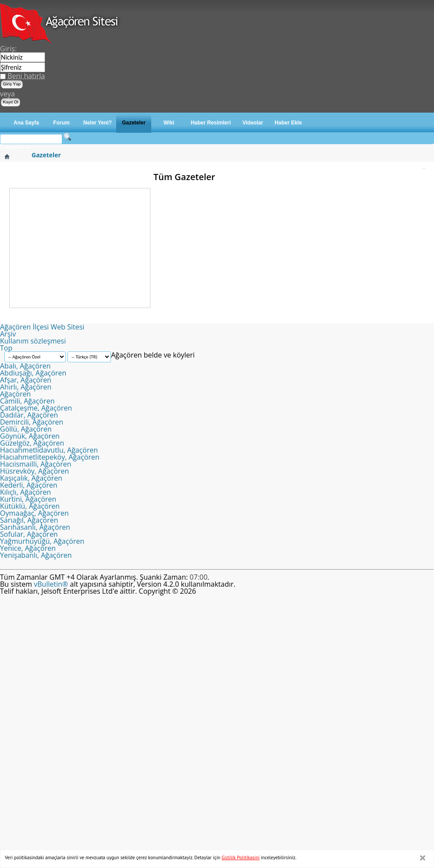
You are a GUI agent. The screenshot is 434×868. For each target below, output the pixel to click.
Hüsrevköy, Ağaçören (34, 471)
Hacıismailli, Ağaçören (36, 464)
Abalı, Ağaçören (25, 366)
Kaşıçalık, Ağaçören (31, 478)
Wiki (169, 123)
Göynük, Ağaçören (30, 436)
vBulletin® (51, 584)
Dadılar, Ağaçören (29, 415)
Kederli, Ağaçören (29, 485)
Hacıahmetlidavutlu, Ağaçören (49, 450)
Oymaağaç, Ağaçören (34, 513)
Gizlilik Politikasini (241, 857)
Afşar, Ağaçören (26, 380)
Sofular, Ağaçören (29, 534)
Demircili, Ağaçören (32, 422)
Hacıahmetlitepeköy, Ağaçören (50, 457)
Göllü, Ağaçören (26, 429)
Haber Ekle (288, 123)
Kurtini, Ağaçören (28, 499)
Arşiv (8, 334)
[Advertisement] (80, 248)
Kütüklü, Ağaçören (30, 506)
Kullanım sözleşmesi (33, 341)
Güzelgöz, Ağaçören (32, 443)
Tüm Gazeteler (184, 177)
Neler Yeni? (98, 123)
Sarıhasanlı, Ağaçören (35, 527)
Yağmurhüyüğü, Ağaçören (42, 541)
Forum (61, 123)
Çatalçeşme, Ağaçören (36, 408)
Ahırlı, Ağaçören (26, 387)
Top (6, 348)
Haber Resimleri (211, 123)
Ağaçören (15, 394)
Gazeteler (134, 123)
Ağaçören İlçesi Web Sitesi (42, 327)
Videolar (253, 123)
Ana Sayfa (26, 123)
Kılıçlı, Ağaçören (25, 492)
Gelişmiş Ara (15, 147)
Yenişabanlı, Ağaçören (36, 555)
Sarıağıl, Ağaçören (29, 520)
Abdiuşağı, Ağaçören (33, 373)
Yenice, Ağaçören (28, 548)
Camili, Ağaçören (27, 401)
